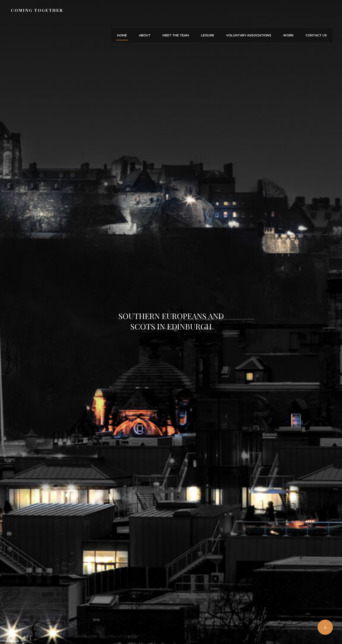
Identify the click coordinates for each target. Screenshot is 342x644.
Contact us (317, 12)
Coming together (38, 12)
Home (138, 12)
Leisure (216, 12)
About (158, 12)
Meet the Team (187, 12)
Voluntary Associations (255, 12)
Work (292, 12)
